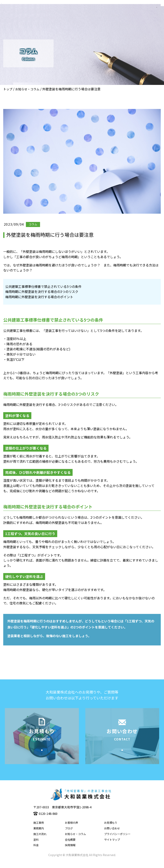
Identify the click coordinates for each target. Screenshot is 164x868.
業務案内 (39, 835)
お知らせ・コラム (27, 89)
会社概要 (70, 846)
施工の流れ (40, 840)
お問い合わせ (112, 835)
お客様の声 (71, 829)
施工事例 (39, 829)
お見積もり (111, 829)
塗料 (36, 846)
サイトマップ (112, 846)
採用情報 (70, 851)
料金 (36, 851)
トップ (8, 89)
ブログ (69, 835)
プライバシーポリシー (117, 840)
